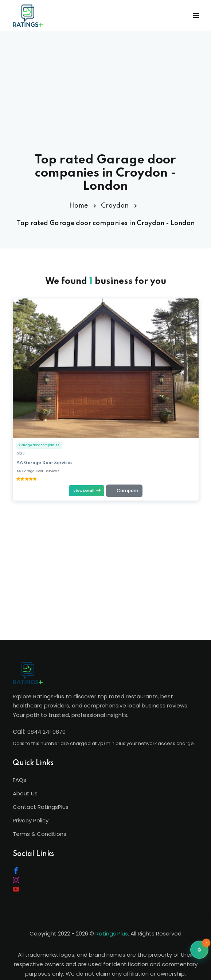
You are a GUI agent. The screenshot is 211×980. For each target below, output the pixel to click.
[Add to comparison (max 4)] (124, 491)
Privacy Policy (31, 820)
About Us (25, 793)
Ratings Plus (112, 933)
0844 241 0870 (46, 732)
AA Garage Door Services (44, 463)
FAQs (19, 780)
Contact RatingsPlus (41, 807)
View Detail (87, 490)
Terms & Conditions (40, 834)
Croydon (115, 206)
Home (79, 206)
